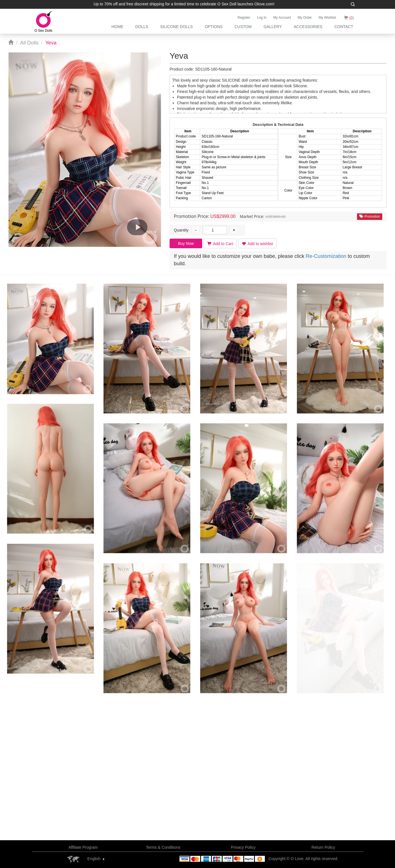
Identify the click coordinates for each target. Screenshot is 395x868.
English (94, 859)
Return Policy (323, 847)
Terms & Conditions (163, 847)
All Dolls (29, 43)
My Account (282, 18)
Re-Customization (326, 256)
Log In (262, 18)
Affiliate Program (83, 847)
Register (244, 18)
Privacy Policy (243, 847)
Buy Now (186, 243)
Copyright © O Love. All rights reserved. (303, 859)
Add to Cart (220, 244)
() (349, 18)
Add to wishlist (257, 244)
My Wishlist (327, 18)
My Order (305, 18)
